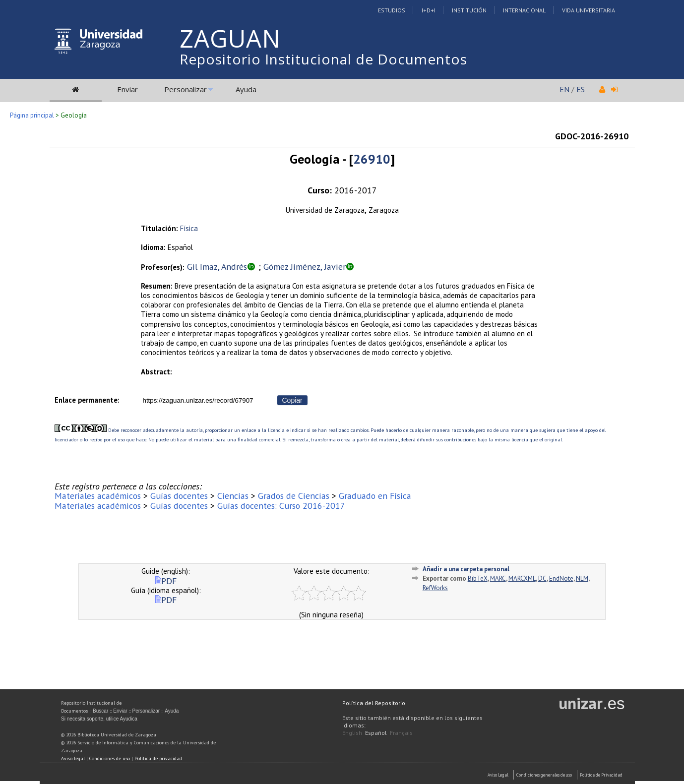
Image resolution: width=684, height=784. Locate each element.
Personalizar (186, 89)
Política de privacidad (158, 758)
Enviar (127, 89)
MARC (498, 578)
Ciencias (233, 496)
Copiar (292, 400)
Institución (469, 10)
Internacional (524, 10)
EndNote (561, 578)
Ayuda (246, 89)
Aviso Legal (498, 775)
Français (401, 733)
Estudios (392, 10)
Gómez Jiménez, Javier (305, 267)
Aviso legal (73, 758)
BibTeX (478, 578)
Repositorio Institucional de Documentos (323, 59)
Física (189, 228)
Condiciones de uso (110, 758)
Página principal (32, 115)
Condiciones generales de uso (544, 775)
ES (581, 89)
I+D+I (429, 10)
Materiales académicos (98, 496)
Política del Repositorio (374, 703)
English (352, 733)
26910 (372, 159)
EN (564, 89)
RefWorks (435, 588)
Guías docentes (179, 496)
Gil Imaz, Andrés (217, 267)
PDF (166, 581)
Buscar (100, 711)
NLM (582, 578)
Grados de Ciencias (294, 496)
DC (542, 578)
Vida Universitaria (589, 10)
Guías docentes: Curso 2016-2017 (281, 506)
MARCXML (522, 578)
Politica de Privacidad (601, 775)
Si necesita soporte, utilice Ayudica (99, 719)
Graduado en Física (375, 496)
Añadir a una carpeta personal (466, 569)
